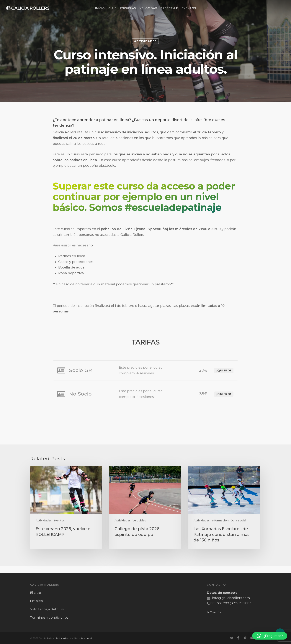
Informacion (220, 521)
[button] (270, 636)
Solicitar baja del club (47, 609)
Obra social (238, 521)
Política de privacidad (67, 638)
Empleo (36, 601)
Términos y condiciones (49, 617)
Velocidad (139, 521)
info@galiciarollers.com (228, 598)
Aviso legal (86, 638)
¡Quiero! (224, 406)
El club (36, 593)
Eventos (59, 521)
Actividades (145, 41)
